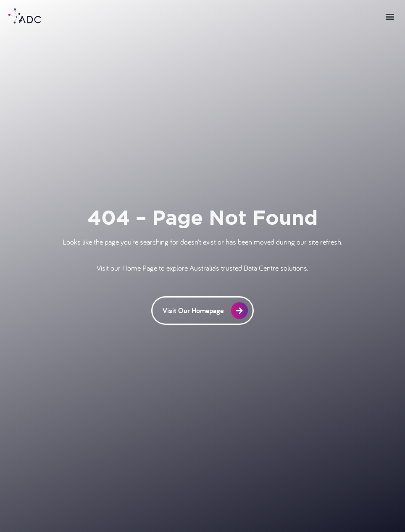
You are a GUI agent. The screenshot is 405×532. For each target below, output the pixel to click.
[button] (390, 16)
